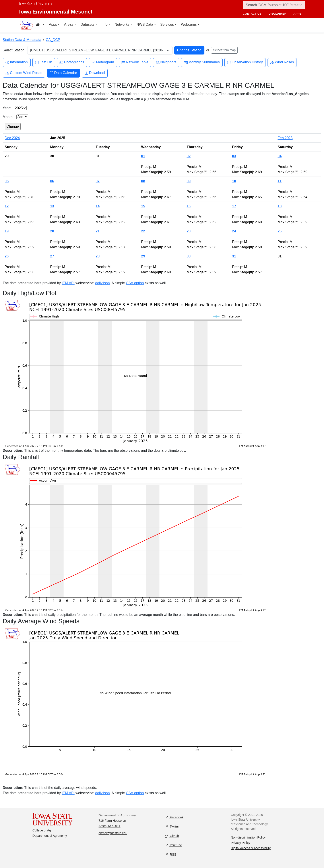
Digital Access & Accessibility (251, 848)
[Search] (274, 5)
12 (7, 206)
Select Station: (14, 50)
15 (143, 206)
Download (95, 73)
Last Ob (44, 62)
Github (172, 836)
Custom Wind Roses (24, 73)
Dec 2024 (12, 138)
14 (98, 206)
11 (280, 181)
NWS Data (145, 24)
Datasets (87, 24)
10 (234, 181)
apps (297, 14)
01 (143, 156)
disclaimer (277, 14)
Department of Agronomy (50, 836)
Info (104, 24)
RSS (171, 855)
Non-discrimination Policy (248, 837)
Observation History (245, 62)
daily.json (103, 283)
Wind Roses (282, 62)
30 (189, 256)
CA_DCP (53, 40)
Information (17, 62)
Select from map (224, 50)
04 (280, 156)
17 (234, 206)
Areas (69, 24)
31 (234, 256)
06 (52, 181)
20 (52, 231)
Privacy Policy (240, 843)
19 (7, 231)
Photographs (72, 62)
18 (280, 206)
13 (52, 206)
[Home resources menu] (40, 25)
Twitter (172, 827)
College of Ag (42, 830)
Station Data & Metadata (22, 40)
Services (167, 24)
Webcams (189, 24)
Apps (53, 24)
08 (143, 181)
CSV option (135, 283)
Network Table (135, 62)
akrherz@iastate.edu (113, 833)
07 (98, 181)
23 (189, 231)
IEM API (68, 283)
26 (7, 256)
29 (143, 256)
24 (234, 231)
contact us (252, 14)
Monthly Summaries (202, 62)
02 (189, 156)
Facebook (174, 817)
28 (98, 256)
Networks (122, 24)
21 (98, 231)
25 (280, 231)
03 (234, 156)
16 (189, 206)
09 (189, 181)
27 (52, 256)
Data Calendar (63, 73)
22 (143, 231)
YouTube (173, 845)
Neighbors (166, 62)
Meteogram (103, 62)
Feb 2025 (285, 138)
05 (7, 181)
